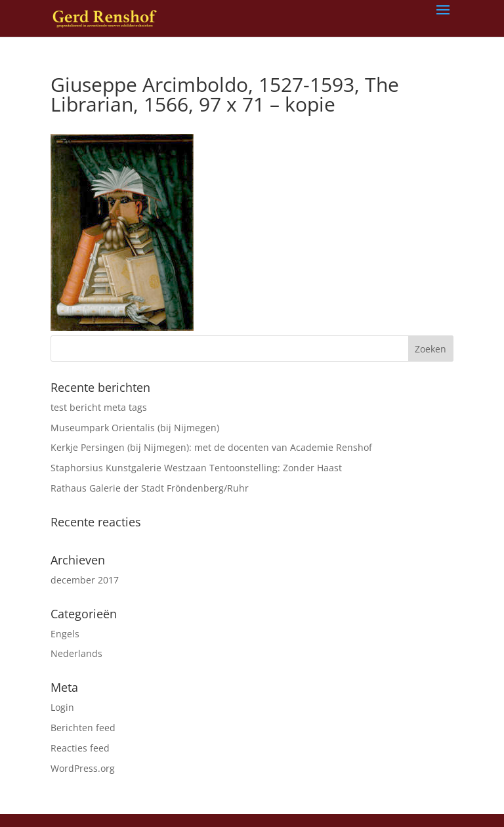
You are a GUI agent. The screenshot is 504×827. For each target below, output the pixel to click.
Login (62, 707)
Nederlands (76, 653)
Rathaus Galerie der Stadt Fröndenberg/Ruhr (150, 488)
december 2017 (85, 580)
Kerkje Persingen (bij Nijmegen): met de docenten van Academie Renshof (211, 447)
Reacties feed (80, 748)
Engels (65, 634)
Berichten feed (83, 728)
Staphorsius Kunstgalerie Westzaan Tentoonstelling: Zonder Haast (196, 468)
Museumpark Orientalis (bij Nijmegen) (135, 428)
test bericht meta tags (99, 407)
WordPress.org (83, 768)
